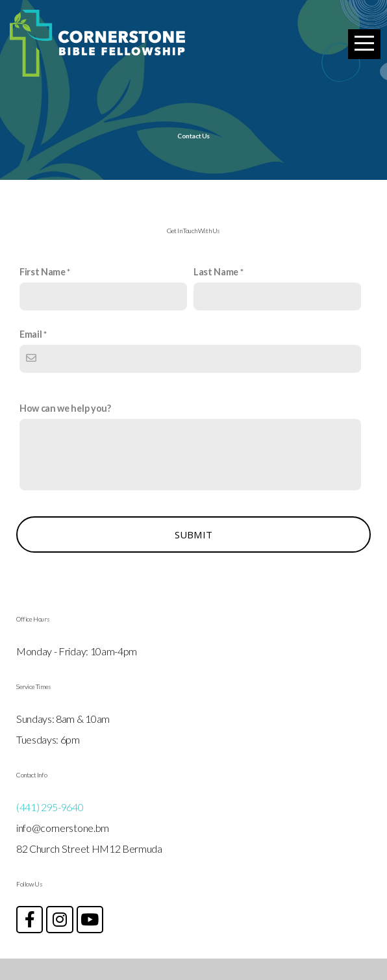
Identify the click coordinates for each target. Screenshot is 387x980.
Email (31, 356)
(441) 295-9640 (50, 828)
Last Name (216, 293)
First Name (43, 293)
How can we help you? (65, 430)
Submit (194, 556)
